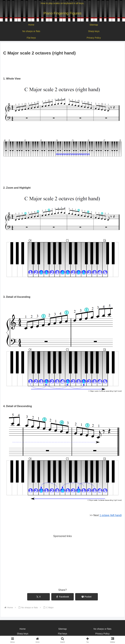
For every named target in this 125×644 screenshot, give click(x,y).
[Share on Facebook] (62, 597)
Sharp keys (23, 634)
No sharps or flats (102, 629)
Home (23, 629)
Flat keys (62, 634)
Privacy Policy (102, 634)
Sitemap (62, 629)
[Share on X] (38, 597)
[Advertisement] (62, 66)
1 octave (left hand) (111, 515)
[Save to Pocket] (86, 597)
